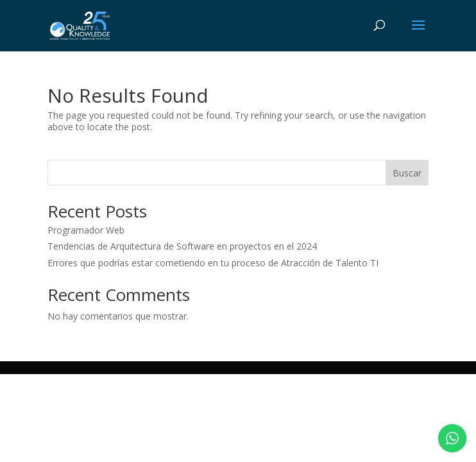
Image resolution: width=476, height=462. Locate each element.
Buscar (407, 173)
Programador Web (86, 230)
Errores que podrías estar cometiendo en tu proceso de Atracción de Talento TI (213, 263)
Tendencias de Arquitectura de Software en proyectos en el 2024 (182, 246)
